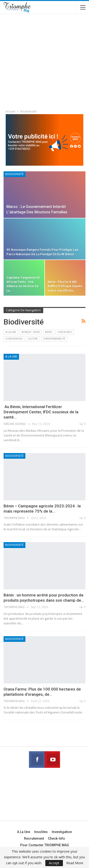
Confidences (14, 339)
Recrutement (34, 838)
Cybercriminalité (54, 339)
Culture (33, 339)
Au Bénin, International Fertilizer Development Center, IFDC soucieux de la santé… (41, 412)
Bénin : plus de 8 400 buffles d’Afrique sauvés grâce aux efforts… (65, 286)
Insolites (41, 832)
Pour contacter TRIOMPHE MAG (45, 845)
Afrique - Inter (30, 332)
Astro (49, 332)
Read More (75, 863)
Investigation (62, 832)
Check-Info (65, 332)
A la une (11, 332)
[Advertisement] (44, 62)
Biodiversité (14, 174)
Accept (54, 863)
